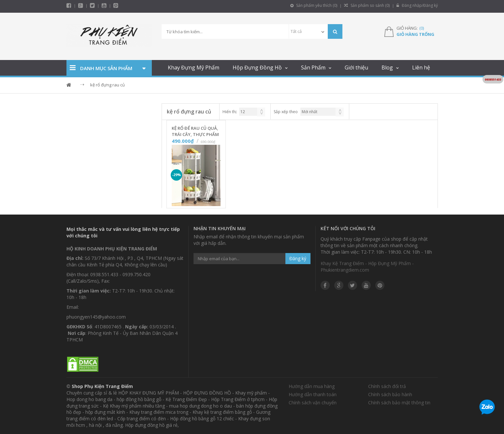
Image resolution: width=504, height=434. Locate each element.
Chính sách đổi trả (387, 386)
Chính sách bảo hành (390, 394)
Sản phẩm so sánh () (367, 5)
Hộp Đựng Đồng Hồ (257, 67)
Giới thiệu (356, 67)
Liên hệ (421, 67)
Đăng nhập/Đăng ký (417, 5)
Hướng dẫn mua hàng (312, 386)
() (422, 28)
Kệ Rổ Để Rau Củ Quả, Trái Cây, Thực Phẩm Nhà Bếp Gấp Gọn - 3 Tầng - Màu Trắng (195, 131)
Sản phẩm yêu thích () (314, 5)
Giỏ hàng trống (415, 34)
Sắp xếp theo (286, 112)
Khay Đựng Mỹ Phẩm (194, 67)
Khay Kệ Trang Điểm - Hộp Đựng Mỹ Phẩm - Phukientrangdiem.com (367, 267)
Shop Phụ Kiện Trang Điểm (102, 386)
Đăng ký (298, 258)
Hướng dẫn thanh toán (313, 394)
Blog (387, 67)
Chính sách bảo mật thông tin (399, 403)
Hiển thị (230, 112)
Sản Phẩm (313, 67)
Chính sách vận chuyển (313, 403)
